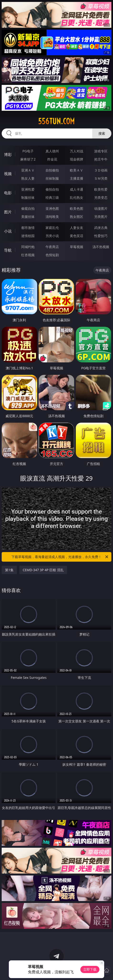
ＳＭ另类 (101, 178)
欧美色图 (77, 208)
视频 (8, 174)
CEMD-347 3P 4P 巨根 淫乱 (43, 570)
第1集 (9, 570)
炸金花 (52, 159)
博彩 (8, 155)
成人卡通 (77, 189)
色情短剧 (52, 255)
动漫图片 (101, 208)
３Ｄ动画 (101, 170)
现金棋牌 (77, 159)
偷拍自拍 (52, 189)
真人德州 (52, 151)
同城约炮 (28, 247)
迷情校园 (28, 236)
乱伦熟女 (77, 197)
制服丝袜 (28, 197)
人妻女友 (77, 228)
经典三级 (52, 197)
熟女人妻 (28, 178)
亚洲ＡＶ (28, 170)
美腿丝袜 (28, 217)
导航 (8, 250)
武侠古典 (101, 228)
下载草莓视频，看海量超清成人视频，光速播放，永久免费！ (60, 557)
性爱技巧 (101, 236)
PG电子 (28, 151)
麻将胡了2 (28, 159)
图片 (8, 212)
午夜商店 (52, 247)
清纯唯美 (52, 217)
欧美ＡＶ (77, 170)
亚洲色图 (52, 208)
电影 (8, 193)
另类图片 (101, 217)
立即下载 (90, 969)
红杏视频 (28, 255)
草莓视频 (77, 247)
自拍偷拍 (52, 170)
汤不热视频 (101, 247)
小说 (8, 231)
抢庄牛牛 (101, 159)
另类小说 (52, 236)
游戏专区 (101, 151)
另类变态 (101, 197)
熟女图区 (77, 217)
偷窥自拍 (28, 208)
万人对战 (77, 151)
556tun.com (56, 121)
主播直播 (77, 178)
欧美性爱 (101, 189)
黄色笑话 (77, 236)
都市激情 (28, 228)
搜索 (102, 133)
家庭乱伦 (52, 228)
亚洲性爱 (28, 189)
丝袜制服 (52, 178)
